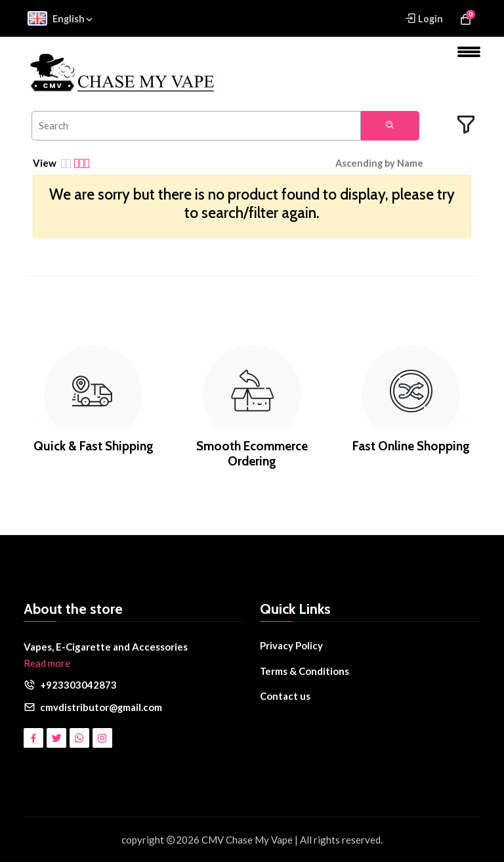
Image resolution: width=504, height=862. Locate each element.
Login (423, 18)
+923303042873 (78, 685)
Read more (47, 663)
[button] (389, 163)
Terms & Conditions (305, 671)
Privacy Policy (291, 645)
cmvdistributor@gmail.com (101, 707)
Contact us (285, 696)
